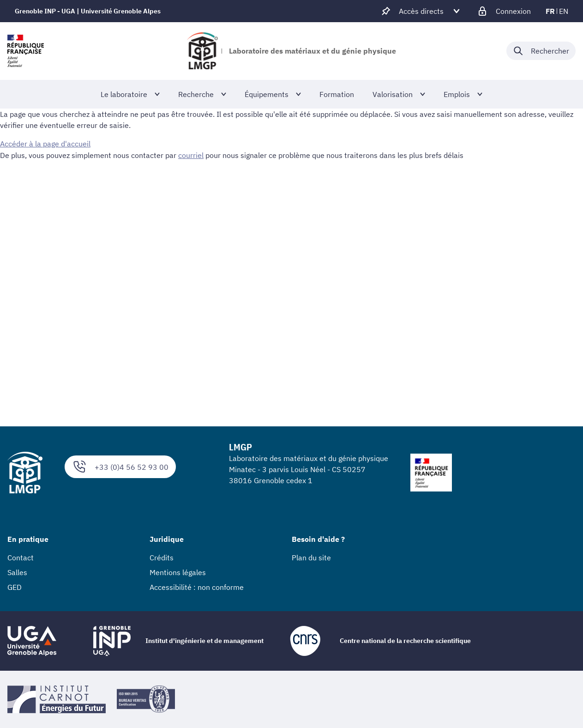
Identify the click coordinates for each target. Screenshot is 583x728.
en (564, 11)
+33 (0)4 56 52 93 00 (120, 467)
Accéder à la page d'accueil (45, 144)
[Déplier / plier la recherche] (541, 51)
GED (15, 587)
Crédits (162, 558)
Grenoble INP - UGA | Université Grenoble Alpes (88, 11)
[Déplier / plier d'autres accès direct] (421, 11)
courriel (191, 155)
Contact (21, 558)
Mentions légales (178, 572)
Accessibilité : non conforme (197, 587)
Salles (17, 572)
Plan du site (311, 558)
